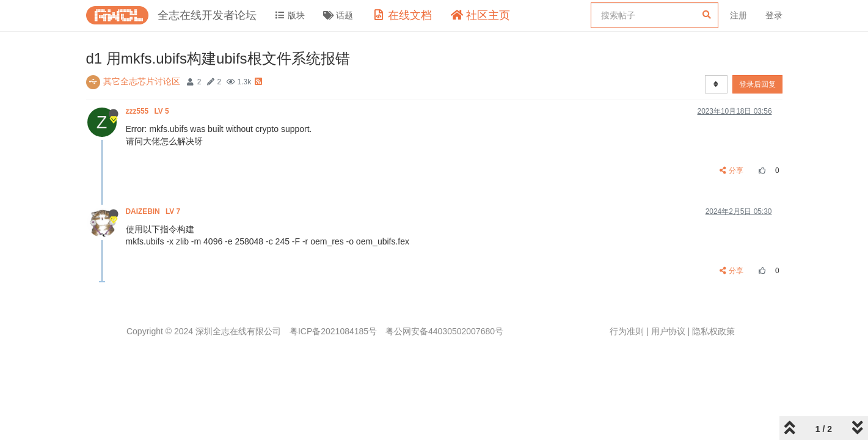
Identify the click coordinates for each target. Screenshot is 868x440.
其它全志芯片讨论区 (142, 81)
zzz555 (149, 111)
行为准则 (627, 331)
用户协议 (668, 331)
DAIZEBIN (154, 211)
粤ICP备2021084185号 (333, 331)
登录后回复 (757, 84)
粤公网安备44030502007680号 (444, 331)
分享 (731, 170)
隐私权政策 (713, 331)
